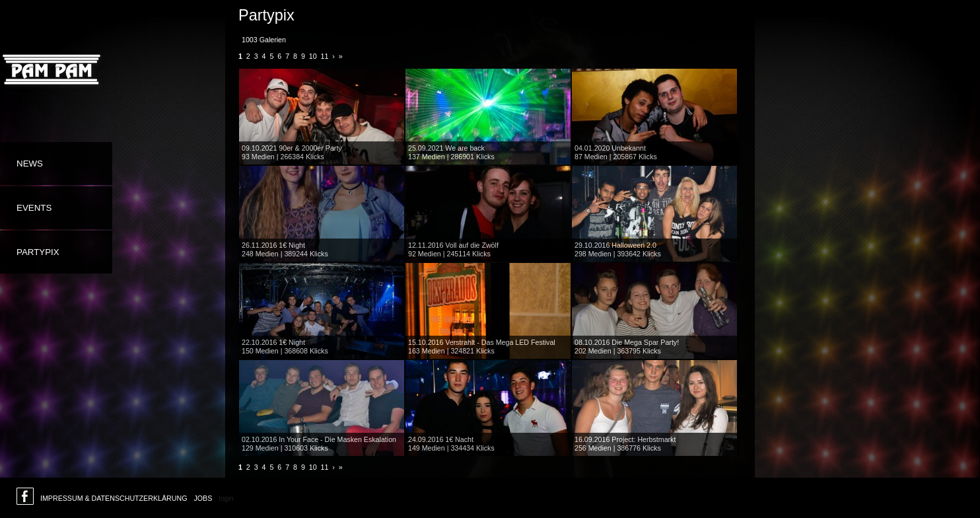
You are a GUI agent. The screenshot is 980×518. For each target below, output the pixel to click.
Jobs (203, 498)
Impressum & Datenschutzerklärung (114, 498)
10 (313, 56)
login (226, 498)
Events (34, 208)
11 (325, 56)
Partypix (38, 252)
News (30, 164)
